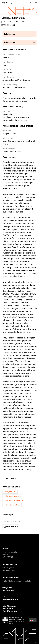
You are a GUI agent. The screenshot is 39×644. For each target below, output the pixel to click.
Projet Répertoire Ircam (11, 611)
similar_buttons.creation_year (13, 496)
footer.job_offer (9, 588)
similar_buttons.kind (10, 492)
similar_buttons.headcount (12, 505)
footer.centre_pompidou (11, 599)
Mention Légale (9, 609)
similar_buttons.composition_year (14, 500)
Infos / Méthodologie (10, 606)
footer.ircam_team (9, 590)
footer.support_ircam (10, 597)
